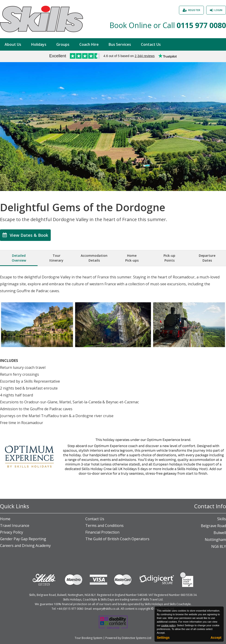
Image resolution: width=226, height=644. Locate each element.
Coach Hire (89, 44)
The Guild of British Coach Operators (117, 539)
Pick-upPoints (169, 258)
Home (5, 519)
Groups (63, 44)
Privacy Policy (12, 532)
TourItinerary (56, 258)
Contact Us (151, 44)
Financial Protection (102, 532)
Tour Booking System (89, 638)
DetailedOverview (19, 258)
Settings (163, 638)
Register (194, 10)
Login (218, 10)
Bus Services (120, 44)
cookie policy (168, 625)
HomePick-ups (132, 258)
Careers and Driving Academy (25, 546)
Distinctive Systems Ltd (137, 638)
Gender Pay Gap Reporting (23, 539)
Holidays (39, 44)
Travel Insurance (15, 526)
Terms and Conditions (104, 526)
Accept (216, 638)
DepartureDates (207, 258)
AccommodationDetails (94, 258)
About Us (13, 44)
